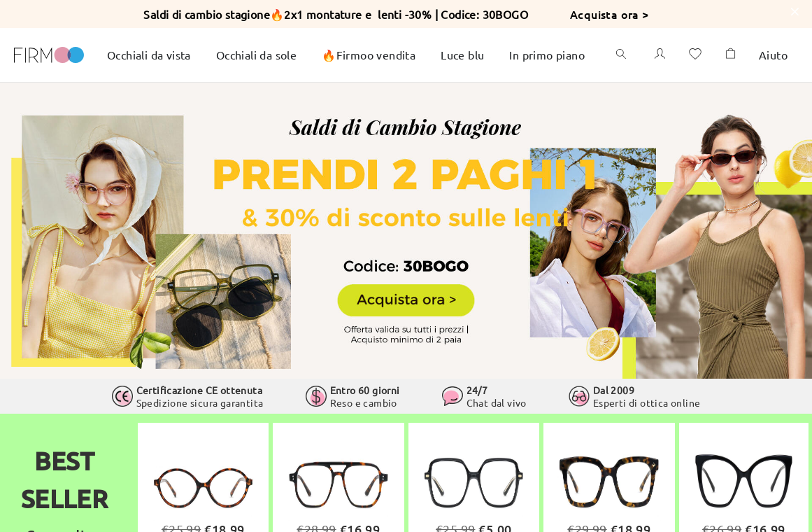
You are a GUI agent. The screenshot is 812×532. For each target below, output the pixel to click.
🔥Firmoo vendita (369, 55)
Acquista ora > (610, 14)
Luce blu (462, 55)
